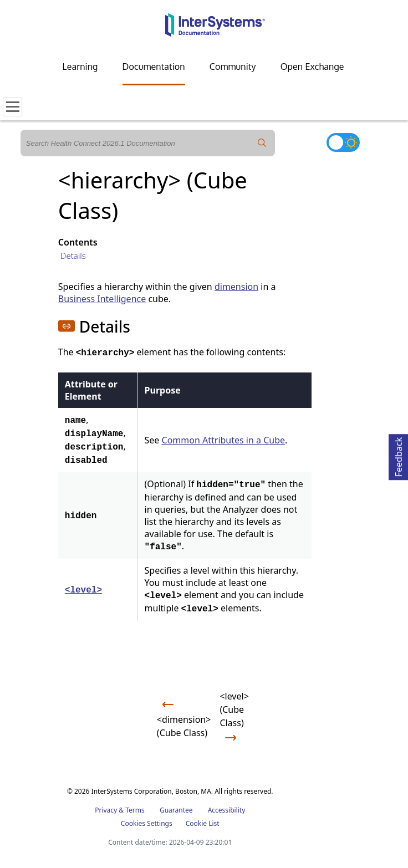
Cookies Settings (147, 824)
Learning (80, 67)
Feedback (399, 455)
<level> (83, 590)
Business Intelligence (102, 299)
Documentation (154, 67)
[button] (67, 326)
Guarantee (176, 810)
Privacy (106, 810)
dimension (236, 287)
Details (73, 256)
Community (233, 67)
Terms (135, 810)
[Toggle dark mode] (343, 142)
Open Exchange (312, 67)
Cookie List (203, 823)
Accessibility (227, 810)
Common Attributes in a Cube (223, 440)
